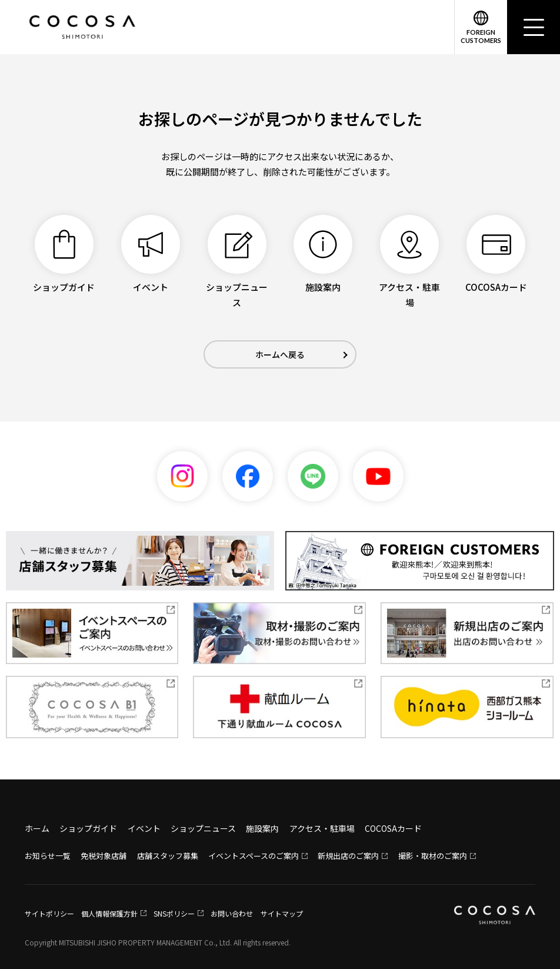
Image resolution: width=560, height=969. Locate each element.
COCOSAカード (393, 828)
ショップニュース (203, 828)
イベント (144, 828)
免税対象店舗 (104, 856)
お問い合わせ (232, 913)
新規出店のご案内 (348, 856)
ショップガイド (88, 828)
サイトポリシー (49, 913)
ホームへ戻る (280, 354)
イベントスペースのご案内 (254, 856)
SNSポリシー (174, 913)
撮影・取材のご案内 (433, 856)
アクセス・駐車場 (322, 828)
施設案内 (262, 828)
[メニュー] (534, 27)
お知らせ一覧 (48, 856)
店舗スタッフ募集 (168, 856)
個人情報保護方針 (109, 913)
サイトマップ (282, 913)
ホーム (37, 828)
